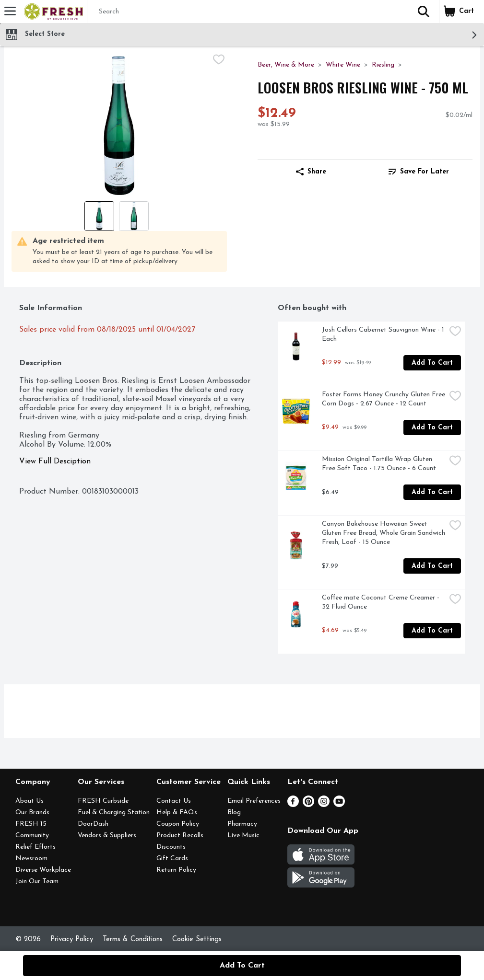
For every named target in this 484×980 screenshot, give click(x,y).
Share (311, 172)
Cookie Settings (197, 940)
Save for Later (419, 172)
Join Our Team (37, 882)
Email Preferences (254, 801)
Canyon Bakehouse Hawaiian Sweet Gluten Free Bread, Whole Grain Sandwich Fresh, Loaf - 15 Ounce (384, 533)
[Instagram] (324, 805)
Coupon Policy (178, 824)
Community (32, 836)
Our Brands (32, 813)
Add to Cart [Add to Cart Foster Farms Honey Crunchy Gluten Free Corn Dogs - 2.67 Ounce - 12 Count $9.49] (432, 428)
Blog (234, 813)
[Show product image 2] (134, 216)
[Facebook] (293, 805)
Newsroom (31, 859)
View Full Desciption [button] (55, 461)
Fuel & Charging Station (114, 813)
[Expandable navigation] (10, 11)
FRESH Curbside (103, 801)
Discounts (171, 847)
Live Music (243, 836)
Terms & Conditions (133, 940)
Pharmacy (242, 824)
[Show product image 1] (99, 216)
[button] (424, 12)
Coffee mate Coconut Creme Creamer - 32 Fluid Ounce (382, 602)
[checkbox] (219, 61)
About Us (30, 801)
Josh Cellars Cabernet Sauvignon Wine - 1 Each (384, 334)
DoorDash (93, 824)
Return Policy (176, 870)
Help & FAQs (177, 813)
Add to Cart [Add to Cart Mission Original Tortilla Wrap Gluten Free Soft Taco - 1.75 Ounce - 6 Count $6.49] (432, 492)
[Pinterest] (308, 805)
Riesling (383, 65)
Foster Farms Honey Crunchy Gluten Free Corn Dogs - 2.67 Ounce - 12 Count (384, 399)
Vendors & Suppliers (107, 836)
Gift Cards (172, 859)
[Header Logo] (52, 12)
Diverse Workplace (43, 870)
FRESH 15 (31, 824)
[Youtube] (339, 805)
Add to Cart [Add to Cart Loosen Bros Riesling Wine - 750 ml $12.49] (242, 966)
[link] (419, 172)
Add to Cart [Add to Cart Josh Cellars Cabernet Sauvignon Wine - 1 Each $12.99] (432, 363)
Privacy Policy (72, 940)
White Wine (343, 65)
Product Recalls (180, 836)
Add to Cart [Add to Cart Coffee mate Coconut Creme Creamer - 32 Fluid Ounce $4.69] (432, 631)
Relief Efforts (35, 847)
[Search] (248, 12)
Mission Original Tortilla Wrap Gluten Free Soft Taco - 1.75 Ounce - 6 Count (379, 464)
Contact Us (174, 801)
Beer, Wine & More (286, 65)
